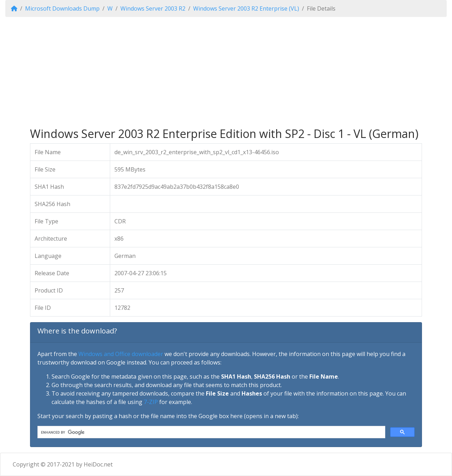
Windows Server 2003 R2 (153, 8)
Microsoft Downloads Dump (62, 8)
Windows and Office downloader (121, 354)
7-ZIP (151, 402)
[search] (211, 432)
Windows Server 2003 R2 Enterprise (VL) (246, 8)
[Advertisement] (226, 72)
